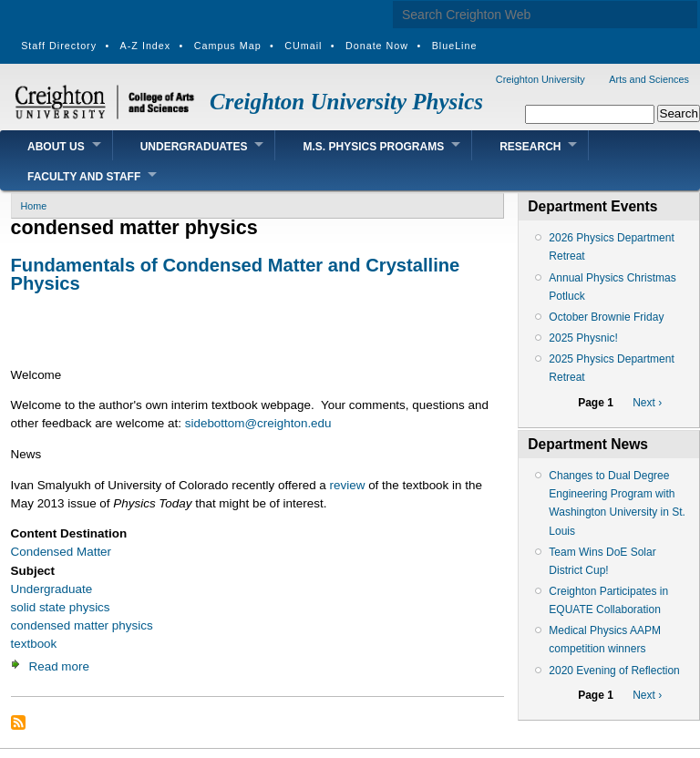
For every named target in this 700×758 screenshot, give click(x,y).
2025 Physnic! (583, 338)
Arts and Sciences (649, 79)
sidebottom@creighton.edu (258, 423)
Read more (59, 666)
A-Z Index (146, 46)
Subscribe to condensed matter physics (18, 722)
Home (34, 206)
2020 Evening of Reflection (614, 671)
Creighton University (540, 79)
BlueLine (455, 46)
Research (530, 147)
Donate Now (377, 46)
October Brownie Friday (606, 317)
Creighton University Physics (346, 102)
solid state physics (61, 607)
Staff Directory (59, 46)
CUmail (303, 46)
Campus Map (228, 46)
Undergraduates (194, 147)
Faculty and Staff (84, 177)
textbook (34, 644)
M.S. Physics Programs (373, 147)
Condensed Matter (62, 552)
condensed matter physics (82, 625)
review (348, 485)
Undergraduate (52, 589)
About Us (56, 147)
